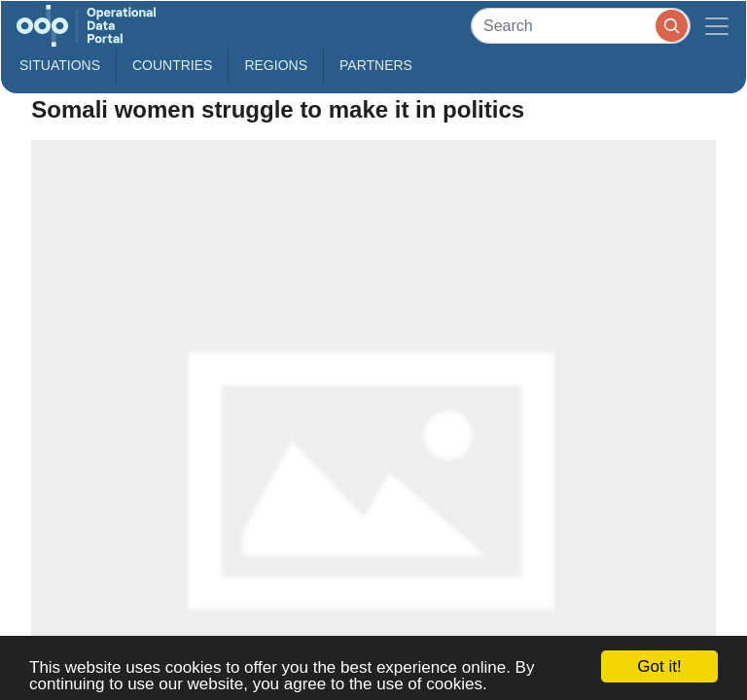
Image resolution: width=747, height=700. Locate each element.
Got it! (659, 666)
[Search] (581, 26)
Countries (172, 65)
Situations (60, 65)
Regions (276, 65)
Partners (376, 65)
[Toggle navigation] (717, 26)
